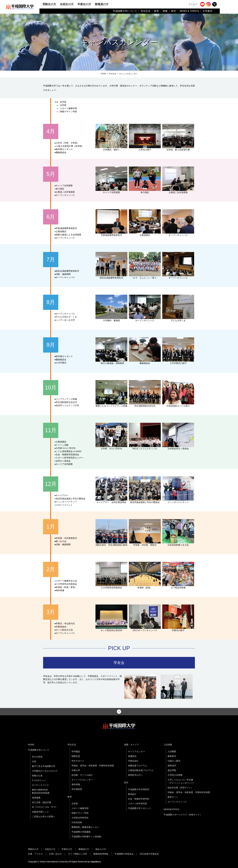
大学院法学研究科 (80, 818)
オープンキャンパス (177, 802)
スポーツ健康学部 (80, 808)
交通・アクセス (35, 854)
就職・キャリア (131, 745)
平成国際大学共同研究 (139, 789)
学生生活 (146, 11)
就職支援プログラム (138, 766)
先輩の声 (76, 770)
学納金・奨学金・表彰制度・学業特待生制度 (93, 766)
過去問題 (172, 770)
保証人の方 (101, 849)
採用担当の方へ (135, 775)
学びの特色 (37, 757)
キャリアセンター (136, 751)
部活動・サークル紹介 (82, 775)
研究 (173, 11)
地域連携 (36, 798)
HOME (103, 74)
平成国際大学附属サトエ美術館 (86, 837)
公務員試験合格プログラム (141, 770)
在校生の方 (67, 4)
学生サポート (78, 761)
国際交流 (76, 756)
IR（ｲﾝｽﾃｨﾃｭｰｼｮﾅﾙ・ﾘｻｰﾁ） (45, 807)
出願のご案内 (174, 761)
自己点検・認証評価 (41, 802)
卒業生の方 (84, 4)
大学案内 (207, 11)
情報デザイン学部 (80, 813)
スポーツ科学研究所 (138, 804)
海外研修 (76, 784)
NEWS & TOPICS (189, 11)
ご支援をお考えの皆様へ (44, 816)
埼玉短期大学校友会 (149, 854)
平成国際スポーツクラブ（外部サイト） (183, 815)
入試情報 (168, 745)
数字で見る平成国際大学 (44, 766)
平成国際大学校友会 (124, 854)
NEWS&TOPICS (171, 809)
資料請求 (172, 766)
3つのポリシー (39, 780)
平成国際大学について (125, 11)
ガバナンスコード (40, 785)
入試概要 (172, 751)
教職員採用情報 (101, 854)
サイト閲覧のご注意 (78, 854)
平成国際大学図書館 (81, 832)
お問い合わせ (55, 854)
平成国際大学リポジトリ (140, 808)
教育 (156, 11)
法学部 (75, 804)
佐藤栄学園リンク (40, 812)
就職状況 (132, 756)
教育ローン (173, 797)
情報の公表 (37, 776)
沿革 (34, 761)
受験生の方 (49, 4)
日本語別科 (77, 822)
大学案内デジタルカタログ (45, 771)
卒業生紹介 (133, 761)
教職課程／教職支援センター (85, 827)
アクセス (193, 4)
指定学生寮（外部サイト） (180, 788)
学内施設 (76, 751)
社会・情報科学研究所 (139, 799)
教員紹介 (132, 794)
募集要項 (172, 756)
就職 (165, 11)
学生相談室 (77, 789)
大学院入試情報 (175, 775)
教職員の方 (102, 4)
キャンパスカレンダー (82, 780)
